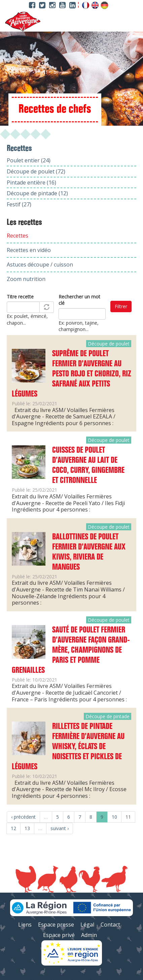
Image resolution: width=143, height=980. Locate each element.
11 (128, 817)
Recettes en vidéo (29, 250)
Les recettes (24, 222)
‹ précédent (23, 817)
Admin (89, 935)
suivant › (60, 828)
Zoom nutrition (26, 279)
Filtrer (121, 306)
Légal (87, 925)
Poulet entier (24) (29, 160)
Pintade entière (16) (31, 182)
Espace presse (56, 925)
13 (27, 828)
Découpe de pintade (108, 716)
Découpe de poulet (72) (36, 171)
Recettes (17, 236)
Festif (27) (19, 204)
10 (114, 817)
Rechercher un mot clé (79, 300)
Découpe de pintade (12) (37, 193)
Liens (25, 925)
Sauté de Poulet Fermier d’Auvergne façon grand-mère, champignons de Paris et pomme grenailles (71, 650)
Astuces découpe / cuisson (40, 264)
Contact (110, 925)
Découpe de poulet (109, 344)
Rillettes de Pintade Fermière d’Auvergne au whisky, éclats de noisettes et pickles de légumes (68, 747)
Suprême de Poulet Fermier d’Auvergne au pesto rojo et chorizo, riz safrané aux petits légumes (71, 374)
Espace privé (59, 935)
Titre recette (20, 297)
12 (13, 828)
